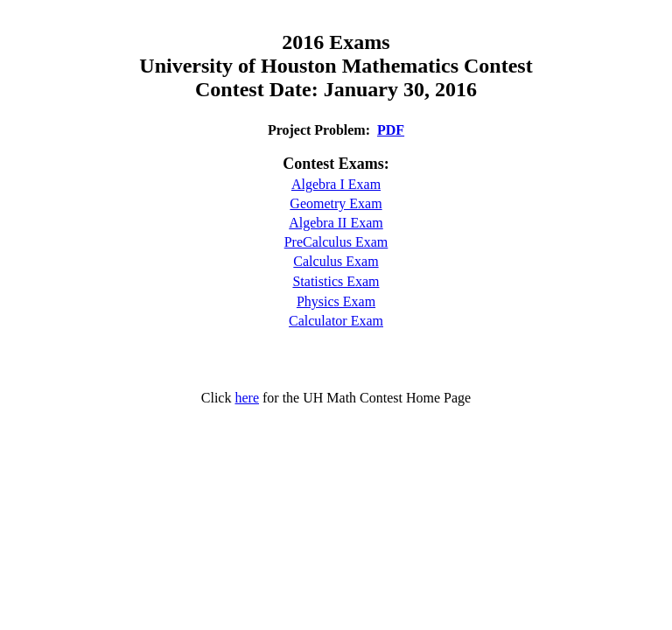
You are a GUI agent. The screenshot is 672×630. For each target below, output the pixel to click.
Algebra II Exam (336, 223)
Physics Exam (336, 301)
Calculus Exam (336, 261)
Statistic (315, 281)
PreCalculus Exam (336, 242)
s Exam (359, 281)
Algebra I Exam (336, 184)
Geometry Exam (336, 203)
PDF (391, 130)
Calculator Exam (336, 321)
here (247, 398)
